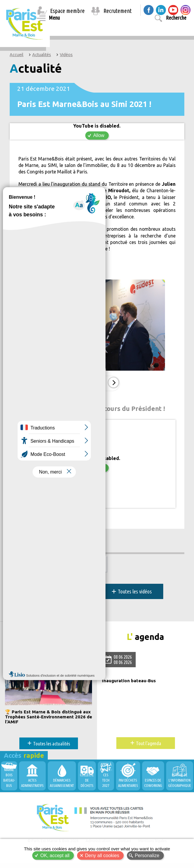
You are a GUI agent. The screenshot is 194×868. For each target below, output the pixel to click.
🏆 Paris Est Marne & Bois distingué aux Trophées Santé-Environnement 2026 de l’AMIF (46, 719)
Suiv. (112, 385)
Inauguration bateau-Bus (130, 683)
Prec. (83, 385)
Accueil (17, 55)
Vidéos (66, 55)
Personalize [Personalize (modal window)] (147, 856)
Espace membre (67, 11)
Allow (99, 135)
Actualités (42, 55)
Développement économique (42, 542)
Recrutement (118, 11)
